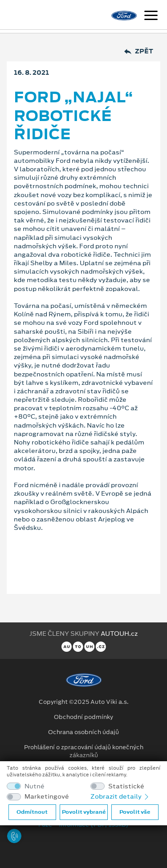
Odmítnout (32, 812)
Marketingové (47, 797)
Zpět (139, 51)
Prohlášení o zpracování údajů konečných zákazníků (84, 751)
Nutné (35, 786)
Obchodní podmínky (83, 717)
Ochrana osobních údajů (83, 732)
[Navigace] (151, 16)
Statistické (126, 786)
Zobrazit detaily (120, 796)
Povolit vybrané (84, 812)
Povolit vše (135, 812)
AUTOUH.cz (119, 634)
